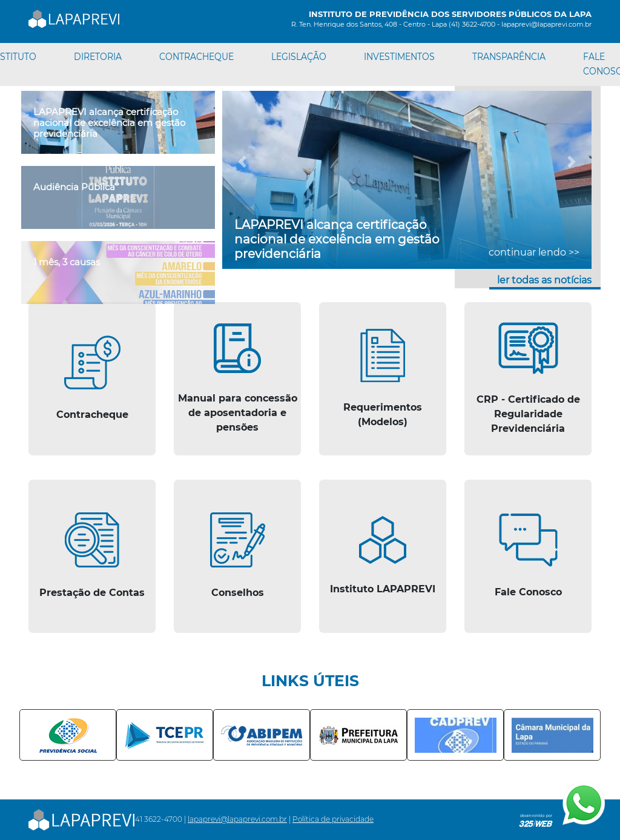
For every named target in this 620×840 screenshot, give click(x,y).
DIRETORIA (98, 57)
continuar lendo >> (534, 252)
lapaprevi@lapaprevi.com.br (237, 819)
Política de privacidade (333, 819)
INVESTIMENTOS (399, 57)
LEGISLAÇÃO (299, 57)
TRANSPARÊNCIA (509, 57)
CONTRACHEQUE (196, 57)
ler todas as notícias (544, 280)
